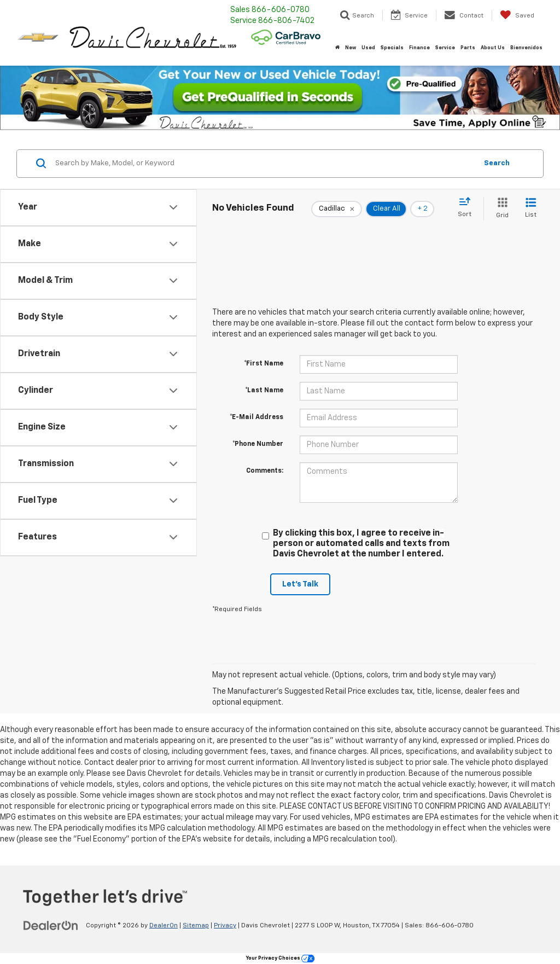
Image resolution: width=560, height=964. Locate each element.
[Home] (337, 48)
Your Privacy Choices (280, 958)
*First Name (264, 364)
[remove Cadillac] (337, 209)
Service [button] (445, 48)
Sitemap (196, 926)
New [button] (351, 48)
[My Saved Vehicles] (517, 15)
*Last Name (264, 391)
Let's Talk (300, 584)
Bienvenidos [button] (526, 48)
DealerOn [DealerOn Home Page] (164, 926)
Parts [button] (468, 48)
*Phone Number (258, 444)
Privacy (225, 926)
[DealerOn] (51, 925)
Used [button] (368, 48)
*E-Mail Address (256, 417)
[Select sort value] (468, 208)
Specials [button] (392, 48)
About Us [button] (493, 48)
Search (497, 163)
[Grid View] (500, 209)
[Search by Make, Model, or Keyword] (264, 164)
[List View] (531, 209)
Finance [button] (419, 48)
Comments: (265, 471)
